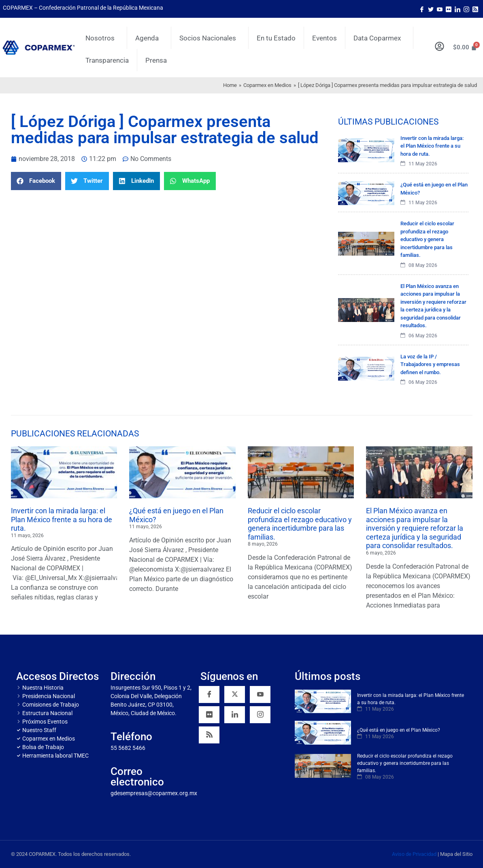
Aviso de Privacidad (414, 854)
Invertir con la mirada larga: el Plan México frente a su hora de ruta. (62, 519)
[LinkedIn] (457, 9)
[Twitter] (431, 9)
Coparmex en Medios (267, 85)
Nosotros (102, 38)
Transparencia (107, 60)
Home (230, 85)
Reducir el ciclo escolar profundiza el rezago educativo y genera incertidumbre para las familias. (300, 524)
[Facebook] (422, 9)
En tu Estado (276, 38)
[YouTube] (260, 694)
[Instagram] (466, 9)
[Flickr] (209, 715)
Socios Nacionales (210, 38)
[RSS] (209, 735)
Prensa (156, 60)
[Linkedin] (235, 715)
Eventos (324, 38)
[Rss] (475, 9)
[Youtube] (440, 9)
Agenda (149, 38)
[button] (36, 181)
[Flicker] (449, 9)
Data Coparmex (379, 38)
